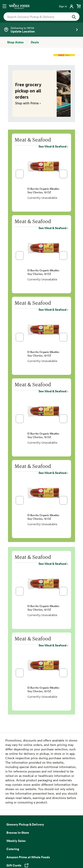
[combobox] (38, 17)
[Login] (67, 6)
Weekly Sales (16, 847)
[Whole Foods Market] (19, 6)
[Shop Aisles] (15, 42)
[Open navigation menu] (4, 6)
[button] (20, 174)
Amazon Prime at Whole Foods (28, 864)
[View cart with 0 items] (79, 6)
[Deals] (35, 42)
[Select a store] (41, 30)
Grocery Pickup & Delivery (25, 831)
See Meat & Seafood (52, 146)
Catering (13, 855)
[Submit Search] (74, 16)
